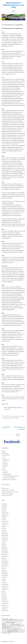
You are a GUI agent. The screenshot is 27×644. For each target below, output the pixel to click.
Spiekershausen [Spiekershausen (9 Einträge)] (13, 631)
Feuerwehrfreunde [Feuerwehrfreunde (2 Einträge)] (19, 623)
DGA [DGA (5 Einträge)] (16, 621)
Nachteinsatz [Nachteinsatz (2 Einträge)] (4, 629)
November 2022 (5, 535)
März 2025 (4, 511)
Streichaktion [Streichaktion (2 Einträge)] (20, 631)
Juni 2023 (4, 527)
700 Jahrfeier (5, 464)
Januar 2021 (4, 560)
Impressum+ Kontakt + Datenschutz (9, 479)
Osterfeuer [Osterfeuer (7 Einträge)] (16, 629)
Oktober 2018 (5, 586)
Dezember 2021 (5, 551)
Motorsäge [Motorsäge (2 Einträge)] (20, 628)
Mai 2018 (4, 593)
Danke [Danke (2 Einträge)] (14, 621)
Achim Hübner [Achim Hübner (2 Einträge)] (21, 619)
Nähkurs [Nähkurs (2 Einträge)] (8, 629)
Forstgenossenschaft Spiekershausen (10, 476)
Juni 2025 (4, 509)
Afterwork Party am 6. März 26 (8, 490)
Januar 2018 (4, 600)
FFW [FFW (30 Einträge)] (4, 624)
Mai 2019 (4, 579)
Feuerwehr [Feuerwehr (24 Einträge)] (11, 622)
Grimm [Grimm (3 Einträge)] (12, 626)
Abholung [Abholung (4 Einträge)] (16, 619)
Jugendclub (11, 418)
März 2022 (4, 546)
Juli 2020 (4, 568)
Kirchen (4, 467)
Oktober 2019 (5, 574)
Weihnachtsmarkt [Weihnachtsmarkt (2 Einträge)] (5, 633)
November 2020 (5, 563)
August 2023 (4, 525)
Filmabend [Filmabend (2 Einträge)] (8, 625)
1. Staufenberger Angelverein (9, 478)
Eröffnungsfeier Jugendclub (7, 493)
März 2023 (4, 530)
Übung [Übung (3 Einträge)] (9, 633)
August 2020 (4, 567)
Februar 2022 (5, 548)
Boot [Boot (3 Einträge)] (8, 621)
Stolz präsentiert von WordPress (8, 641)
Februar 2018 (5, 598)
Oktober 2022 (5, 537)
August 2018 (4, 589)
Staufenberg (5, 465)
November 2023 (5, 521)
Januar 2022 (4, 549)
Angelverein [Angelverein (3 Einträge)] (4, 621)
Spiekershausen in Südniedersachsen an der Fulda (13, 5)
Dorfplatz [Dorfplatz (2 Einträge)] (19, 621)
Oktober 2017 (5, 605)
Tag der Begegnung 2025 (7, 495)
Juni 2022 (4, 542)
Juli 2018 (4, 591)
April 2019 (4, 581)
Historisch (5, 462)
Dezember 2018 (5, 584)
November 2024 (5, 513)
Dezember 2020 (5, 561)
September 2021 (5, 556)
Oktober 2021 (5, 555)
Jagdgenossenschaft (7, 474)
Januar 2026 (4, 506)
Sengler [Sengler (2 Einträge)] (24, 629)
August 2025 (4, 507)
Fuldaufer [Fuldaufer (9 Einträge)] (18, 625)
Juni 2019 (4, 577)
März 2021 (4, 558)
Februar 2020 (5, 572)
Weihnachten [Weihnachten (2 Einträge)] (16, 632)
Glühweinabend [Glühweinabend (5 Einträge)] (6, 626)
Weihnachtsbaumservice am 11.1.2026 (10, 492)
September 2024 (5, 514)
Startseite (4, 452)
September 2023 (5, 523)
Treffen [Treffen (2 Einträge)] (5, 632)
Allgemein (6, 418)
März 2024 (4, 520)
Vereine (3, 469)
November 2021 (5, 553)
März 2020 (4, 570)
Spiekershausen (5, 453)
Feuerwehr (5, 471)
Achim (22, 416)
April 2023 (4, 528)
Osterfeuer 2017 (6, 427)
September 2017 (5, 607)
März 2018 (4, 596)
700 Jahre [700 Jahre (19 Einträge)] (9, 619)
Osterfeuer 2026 (5, 488)
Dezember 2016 (5, 610)
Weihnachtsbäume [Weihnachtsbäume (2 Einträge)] (22, 632)
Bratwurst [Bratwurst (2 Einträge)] (11, 621)
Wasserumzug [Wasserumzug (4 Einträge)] (10, 632)
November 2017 (5, 603)
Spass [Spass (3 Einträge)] (6, 631)
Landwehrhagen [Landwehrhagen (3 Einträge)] (14, 628)
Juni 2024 (4, 518)
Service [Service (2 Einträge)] (3, 631)
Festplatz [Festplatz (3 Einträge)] (4, 623)
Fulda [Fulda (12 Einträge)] (12, 625)
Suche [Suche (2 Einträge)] (3, 632)
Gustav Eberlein (6, 460)
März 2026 (4, 504)
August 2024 (4, 516)
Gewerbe (4, 459)
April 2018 (4, 595)
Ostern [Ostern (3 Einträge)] (21, 629)
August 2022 (4, 541)
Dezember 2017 (5, 602)
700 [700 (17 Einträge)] (3, 619)
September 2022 (5, 539)
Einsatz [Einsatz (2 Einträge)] (22, 621)
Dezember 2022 (5, 534)
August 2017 (4, 609)
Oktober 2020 (5, 565)
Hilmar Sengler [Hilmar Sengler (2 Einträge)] (17, 626)
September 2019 (5, 575)
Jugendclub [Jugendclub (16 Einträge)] (6, 628)
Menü (14, 11)
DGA (4, 457)
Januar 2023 (4, 532)
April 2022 (4, 544)
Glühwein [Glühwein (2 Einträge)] (23, 625)
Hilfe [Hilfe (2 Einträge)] (14, 626)
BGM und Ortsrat (6, 455)
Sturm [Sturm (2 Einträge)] (24, 631)
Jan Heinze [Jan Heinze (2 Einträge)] (22, 626)
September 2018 (5, 588)
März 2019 (4, 582)
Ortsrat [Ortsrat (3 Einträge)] (11, 629)
